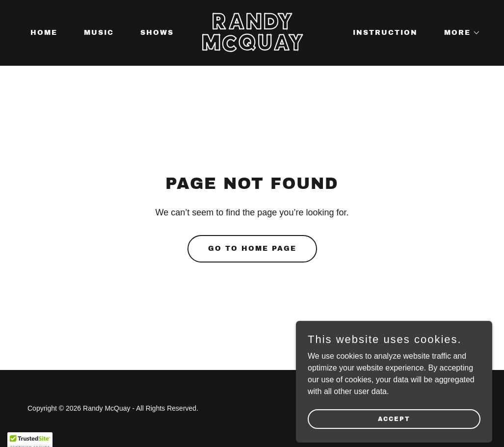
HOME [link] (44, 33)
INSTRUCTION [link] (385, 33)
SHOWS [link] (157, 33)
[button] (459, 33)
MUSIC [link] (99, 33)
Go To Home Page (252, 249)
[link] (252, 48)
